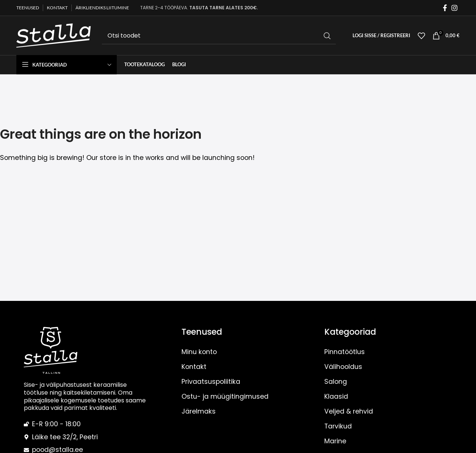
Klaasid (336, 396)
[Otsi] (219, 36)
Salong (336, 382)
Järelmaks (199, 411)
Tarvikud (338, 426)
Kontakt (194, 367)
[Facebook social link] (445, 8)
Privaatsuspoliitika (211, 382)
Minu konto (199, 352)
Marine (335, 441)
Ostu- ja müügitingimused (225, 396)
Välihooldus (343, 367)
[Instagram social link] (454, 8)
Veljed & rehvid (349, 411)
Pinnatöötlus (345, 352)
